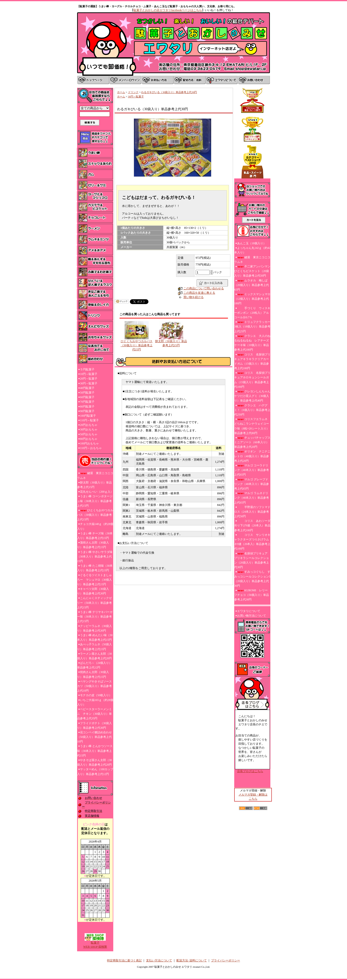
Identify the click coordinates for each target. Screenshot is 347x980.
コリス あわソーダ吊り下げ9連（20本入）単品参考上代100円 (252, 525)
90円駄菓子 (87, 411)
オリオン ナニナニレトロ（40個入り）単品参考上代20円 (252, 456)
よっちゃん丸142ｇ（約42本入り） (252, 250)
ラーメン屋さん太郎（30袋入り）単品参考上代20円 (94, 656)
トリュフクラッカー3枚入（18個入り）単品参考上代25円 (252, 327)
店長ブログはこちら (250, 771)
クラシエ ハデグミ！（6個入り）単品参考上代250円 (252, 410)
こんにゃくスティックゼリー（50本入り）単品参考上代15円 (94, 603)
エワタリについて (249, 611)
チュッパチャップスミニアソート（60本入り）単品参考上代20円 (252, 442)
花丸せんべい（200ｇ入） (97, 492)
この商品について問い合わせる (204, 288)
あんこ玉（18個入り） (252, 243)
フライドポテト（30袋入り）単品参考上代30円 (94, 725)
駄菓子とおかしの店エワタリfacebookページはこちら (168, 10)
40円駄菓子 (87, 388)
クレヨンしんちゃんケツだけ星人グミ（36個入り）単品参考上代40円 (252, 396)
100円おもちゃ (89, 443)
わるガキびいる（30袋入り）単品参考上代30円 (169, 92)
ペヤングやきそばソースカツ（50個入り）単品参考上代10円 (94, 686)
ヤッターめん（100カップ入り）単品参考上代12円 (95, 772)
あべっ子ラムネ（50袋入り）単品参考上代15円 (94, 647)
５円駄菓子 (87, 369)
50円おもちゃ (89, 434)
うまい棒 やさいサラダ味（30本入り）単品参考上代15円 (95, 557)
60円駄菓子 (87, 397)
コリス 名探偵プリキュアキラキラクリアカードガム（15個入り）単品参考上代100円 (252, 361)
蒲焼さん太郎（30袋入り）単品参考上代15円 (93, 545)
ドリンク (133, 92)
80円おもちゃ (89, 439)
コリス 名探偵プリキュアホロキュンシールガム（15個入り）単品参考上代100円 (252, 380)
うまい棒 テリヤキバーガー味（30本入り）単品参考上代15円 (95, 617)
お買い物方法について (252, 616)
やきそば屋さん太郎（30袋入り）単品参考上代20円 (94, 762)
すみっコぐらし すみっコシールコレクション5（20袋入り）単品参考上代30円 (252, 579)
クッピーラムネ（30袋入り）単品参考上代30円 (94, 628)
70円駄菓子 (87, 402)
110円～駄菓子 (89, 420)
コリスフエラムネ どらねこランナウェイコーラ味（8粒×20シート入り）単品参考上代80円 (252, 426)
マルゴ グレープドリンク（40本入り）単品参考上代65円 (252, 484)
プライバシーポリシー (226, 960)
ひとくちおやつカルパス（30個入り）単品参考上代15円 (95, 515)
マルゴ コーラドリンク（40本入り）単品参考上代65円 (252, 470)
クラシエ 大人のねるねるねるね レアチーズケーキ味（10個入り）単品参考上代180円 (252, 343)
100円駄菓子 (88, 416)
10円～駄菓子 (89, 374)
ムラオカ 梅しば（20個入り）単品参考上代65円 (252, 285)
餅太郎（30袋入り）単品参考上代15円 (94, 485)
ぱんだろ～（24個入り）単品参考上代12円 (94, 665)
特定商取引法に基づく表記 (124, 960)
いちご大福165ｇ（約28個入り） (95, 702)
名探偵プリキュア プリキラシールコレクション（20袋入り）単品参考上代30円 (252, 560)
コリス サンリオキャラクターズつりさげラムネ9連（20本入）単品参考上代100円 (252, 542)
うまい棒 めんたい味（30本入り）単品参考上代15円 (95, 637)
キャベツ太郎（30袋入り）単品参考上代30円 (93, 591)
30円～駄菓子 (89, 383)
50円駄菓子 (87, 393)
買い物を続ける (194, 297)
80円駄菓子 (87, 407)
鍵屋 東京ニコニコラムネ (95, 475)
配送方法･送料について (192, 960)
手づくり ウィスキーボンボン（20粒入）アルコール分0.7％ (252, 313)
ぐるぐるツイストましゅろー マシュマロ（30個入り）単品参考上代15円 (94, 580)
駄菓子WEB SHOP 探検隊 (95, 943)
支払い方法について (159, 960)
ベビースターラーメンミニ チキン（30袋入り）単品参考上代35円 (94, 714)
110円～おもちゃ (91, 448)
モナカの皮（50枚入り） (96, 695)
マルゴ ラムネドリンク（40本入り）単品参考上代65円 (252, 498)
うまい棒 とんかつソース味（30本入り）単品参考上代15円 (95, 751)
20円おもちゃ (89, 425)
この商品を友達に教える (199, 293)
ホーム (121, 92)
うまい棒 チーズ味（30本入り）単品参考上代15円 (95, 536)
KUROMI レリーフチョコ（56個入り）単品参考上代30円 (252, 595)
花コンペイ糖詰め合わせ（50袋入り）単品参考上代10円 (94, 737)
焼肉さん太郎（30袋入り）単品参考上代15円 (93, 674)
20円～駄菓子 (89, 379)
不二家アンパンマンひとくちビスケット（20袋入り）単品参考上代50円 (252, 271)
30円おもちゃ (89, 429)
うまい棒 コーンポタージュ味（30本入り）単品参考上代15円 (95, 501)
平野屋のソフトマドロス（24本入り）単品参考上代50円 (252, 512)
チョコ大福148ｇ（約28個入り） (95, 526)
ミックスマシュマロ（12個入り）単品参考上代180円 (252, 299)
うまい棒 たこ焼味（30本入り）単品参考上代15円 (95, 568)
